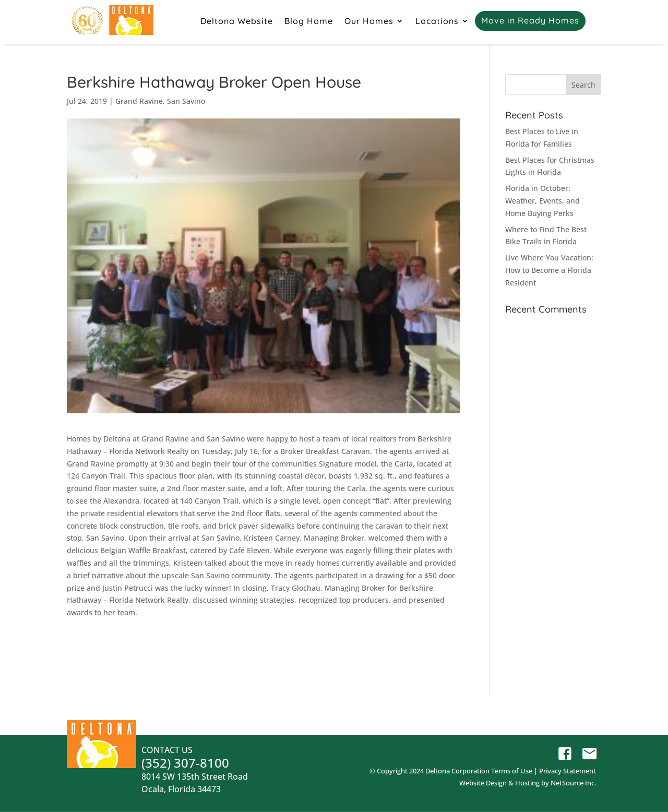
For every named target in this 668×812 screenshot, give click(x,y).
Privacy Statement (568, 771)
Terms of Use (512, 771)
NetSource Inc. (573, 783)
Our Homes (369, 22)
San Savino (186, 101)
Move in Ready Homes (530, 21)
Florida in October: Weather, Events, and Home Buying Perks (542, 201)
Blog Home (309, 22)
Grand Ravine (139, 101)
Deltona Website (237, 22)
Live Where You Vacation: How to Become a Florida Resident (549, 270)
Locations (437, 22)
